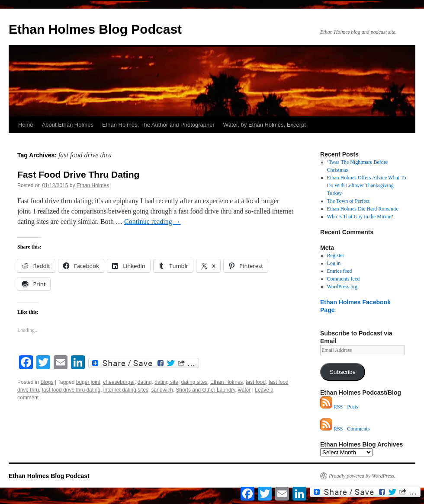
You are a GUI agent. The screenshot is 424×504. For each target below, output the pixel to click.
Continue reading (153, 222)
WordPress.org (342, 287)
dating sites (194, 382)
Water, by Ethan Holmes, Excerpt (265, 125)
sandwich (162, 390)
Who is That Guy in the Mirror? (360, 217)
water (244, 390)
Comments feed (344, 279)
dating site (166, 382)
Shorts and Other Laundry (205, 390)
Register (336, 255)
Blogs (47, 382)
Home (26, 125)
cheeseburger (119, 382)
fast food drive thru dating (71, 390)
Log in (334, 263)
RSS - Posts (339, 407)
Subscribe (343, 372)
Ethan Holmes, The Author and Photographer (158, 125)
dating (145, 382)
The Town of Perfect (349, 201)
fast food (256, 382)
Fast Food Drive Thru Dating (78, 174)
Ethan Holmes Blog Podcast (95, 29)
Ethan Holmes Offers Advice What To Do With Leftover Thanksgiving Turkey (367, 185)
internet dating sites (126, 390)
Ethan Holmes (93, 185)
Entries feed (340, 271)
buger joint (88, 382)
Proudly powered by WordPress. (362, 476)
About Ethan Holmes (68, 125)
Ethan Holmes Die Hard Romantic (363, 209)
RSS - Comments (345, 429)
